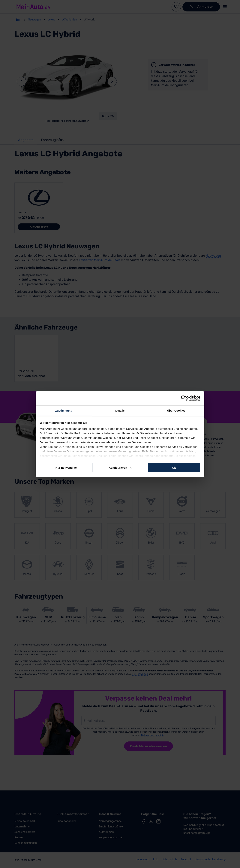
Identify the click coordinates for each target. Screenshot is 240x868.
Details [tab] (120, 410)
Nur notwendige (66, 468)
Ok (174, 468)
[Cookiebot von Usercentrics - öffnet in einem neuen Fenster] (184, 398)
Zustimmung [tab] (64, 410)
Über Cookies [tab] (176, 410)
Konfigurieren (120, 468)
